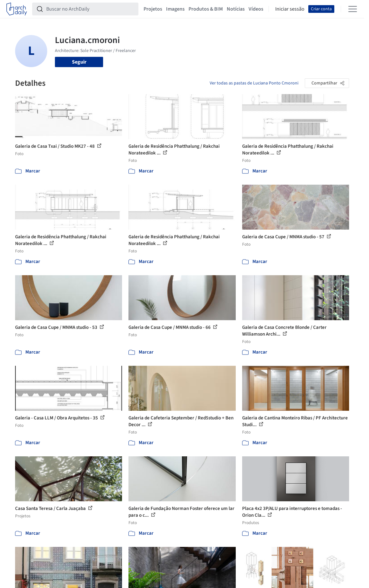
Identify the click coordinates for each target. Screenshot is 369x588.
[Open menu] (353, 9)
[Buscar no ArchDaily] (90, 9)
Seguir (79, 62)
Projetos (153, 9)
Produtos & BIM (206, 9)
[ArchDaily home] (17, 9)
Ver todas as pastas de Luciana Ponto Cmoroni (254, 83)
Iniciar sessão (290, 9)
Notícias (236, 9)
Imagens (175, 9)
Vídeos (256, 9)
